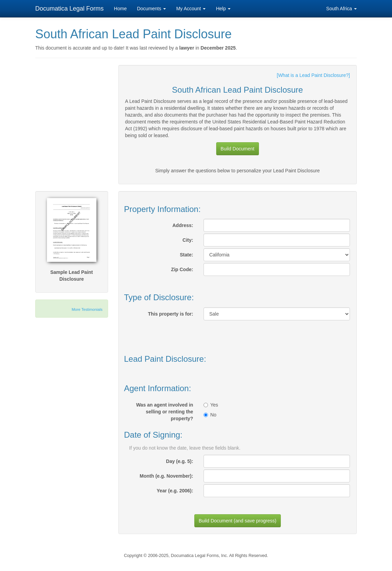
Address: (183, 225)
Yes (211, 405)
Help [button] (223, 9)
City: (188, 240)
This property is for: (170, 314)
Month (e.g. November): (166, 476)
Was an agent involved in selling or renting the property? (165, 412)
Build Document (238, 149)
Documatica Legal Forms (69, 9)
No (210, 415)
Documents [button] (151, 9)
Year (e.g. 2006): (175, 491)
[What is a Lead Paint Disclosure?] (313, 75)
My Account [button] (191, 9)
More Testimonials (87, 309)
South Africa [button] (342, 9)
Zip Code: (182, 269)
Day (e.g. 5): (179, 461)
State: (187, 255)
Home (120, 9)
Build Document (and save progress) (238, 521)
